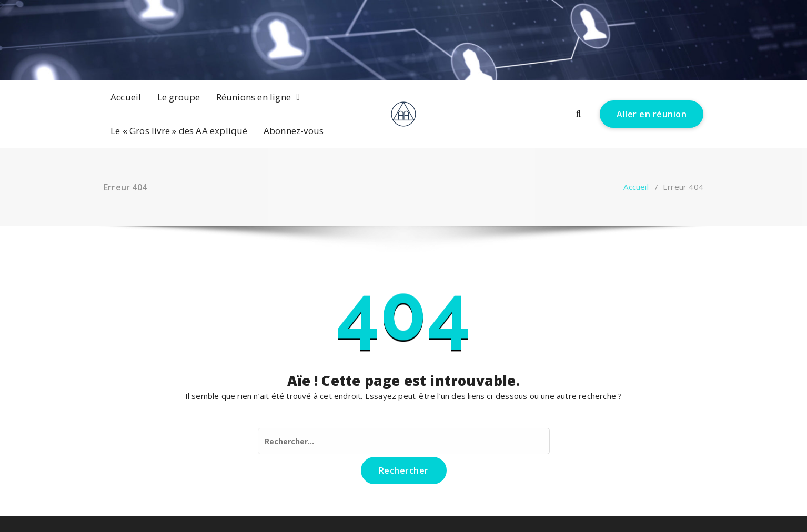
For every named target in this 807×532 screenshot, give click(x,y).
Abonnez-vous (294, 131)
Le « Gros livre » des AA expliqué (179, 131)
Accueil (126, 97)
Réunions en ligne (254, 97)
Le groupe (179, 97)
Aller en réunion (652, 114)
